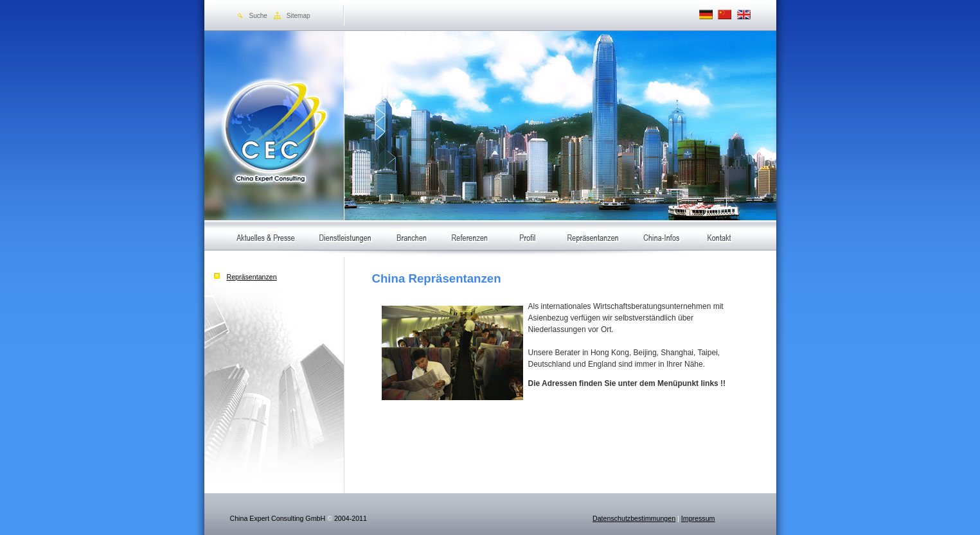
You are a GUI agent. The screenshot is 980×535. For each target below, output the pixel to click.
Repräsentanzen (252, 277)
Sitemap (298, 16)
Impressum (698, 518)
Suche (258, 16)
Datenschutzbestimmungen (634, 518)
